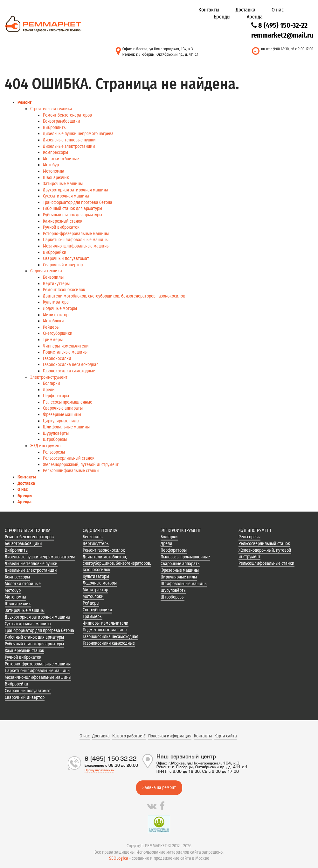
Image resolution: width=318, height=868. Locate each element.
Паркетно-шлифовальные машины (76, 240)
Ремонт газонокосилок (64, 290)
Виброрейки (55, 252)
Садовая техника (46, 271)
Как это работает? (129, 736)
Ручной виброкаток (61, 227)
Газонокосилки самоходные (69, 371)
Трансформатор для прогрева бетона (78, 202)
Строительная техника (51, 109)
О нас (278, 10)
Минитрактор (56, 315)
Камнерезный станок (63, 221)
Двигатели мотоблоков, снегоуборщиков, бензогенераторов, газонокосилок (114, 296)
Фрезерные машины (62, 415)
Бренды (222, 17)
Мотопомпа (54, 171)
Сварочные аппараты (63, 408)
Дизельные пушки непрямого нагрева (78, 134)
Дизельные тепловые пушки (69, 140)
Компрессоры (55, 152)
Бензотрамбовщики (62, 121)
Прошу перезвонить (99, 770)
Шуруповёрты (56, 433)
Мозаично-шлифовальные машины (76, 246)
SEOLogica (119, 858)
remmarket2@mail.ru (282, 35)
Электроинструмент (49, 377)
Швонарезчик (56, 178)
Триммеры (53, 340)
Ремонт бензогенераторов (67, 115)
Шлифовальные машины (66, 427)
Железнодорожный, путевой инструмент (81, 465)
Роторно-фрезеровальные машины (76, 234)
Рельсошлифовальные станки (71, 471)
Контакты (209, 10)
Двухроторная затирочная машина (76, 190)
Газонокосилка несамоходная (71, 365)
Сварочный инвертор (63, 265)
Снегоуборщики (58, 333)
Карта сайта (226, 736)
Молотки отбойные (61, 159)
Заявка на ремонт (159, 788)
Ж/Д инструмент (46, 446)
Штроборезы (55, 439)
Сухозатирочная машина (66, 196)
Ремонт (24, 102)
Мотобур (51, 165)
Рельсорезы (54, 452)
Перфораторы (56, 396)
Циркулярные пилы (61, 421)
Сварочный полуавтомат (66, 258)
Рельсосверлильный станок (69, 458)
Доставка (245, 10)
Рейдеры (51, 327)
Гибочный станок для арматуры (73, 208)
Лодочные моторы (60, 308)
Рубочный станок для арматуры (73, 215)
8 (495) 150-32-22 (279, 25)
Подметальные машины (65, 352)
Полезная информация (170, 736)
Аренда (255, 17)
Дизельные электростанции (69, 146)
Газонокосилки (57, 359)
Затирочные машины (63, 184)
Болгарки (52, 383)
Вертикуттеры (56, 284)
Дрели (49, 390)
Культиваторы (56, 302)
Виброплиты (55, 128)
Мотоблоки (53, 321)
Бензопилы (53, 277)
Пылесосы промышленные (68, 402)
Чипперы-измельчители (66, 346)
